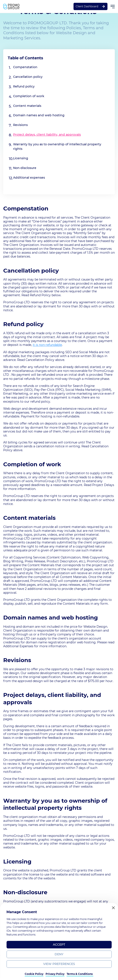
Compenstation (25, 67)
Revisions (20, 125)
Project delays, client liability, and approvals (47, 135)
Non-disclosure (25, 168)
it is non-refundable (47, 345)
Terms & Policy (46, 974)
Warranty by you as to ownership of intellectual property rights (57, 146)
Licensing (21, 158)
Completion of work (29, 96)
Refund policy (24, 86)
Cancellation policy (28, 77)
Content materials (27, 106)
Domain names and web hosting (39, 115)
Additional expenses (29, 178)
